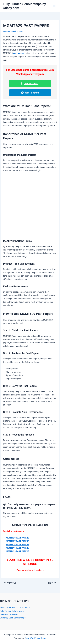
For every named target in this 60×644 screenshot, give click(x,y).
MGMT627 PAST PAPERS (17, 541)
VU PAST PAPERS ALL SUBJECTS (15, 608)
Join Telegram (30, 93)
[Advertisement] (30, 205)
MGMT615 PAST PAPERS (17, 545)
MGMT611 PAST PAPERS (17, 548)
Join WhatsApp (30, 84)
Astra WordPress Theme (35, 638)
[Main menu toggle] (54, 6)
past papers (19, 53)
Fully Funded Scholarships (12, 611)
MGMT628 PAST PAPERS (17, 538)
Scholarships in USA (9, 614)
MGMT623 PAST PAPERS (17, 551)
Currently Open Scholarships (13, 618)
